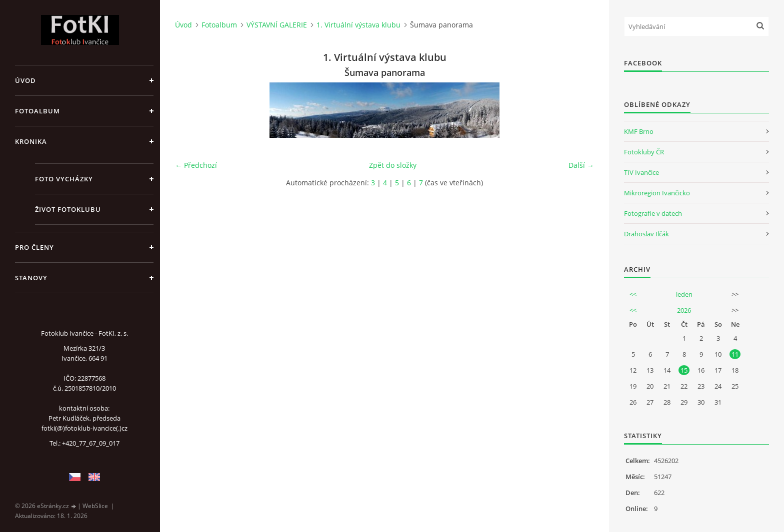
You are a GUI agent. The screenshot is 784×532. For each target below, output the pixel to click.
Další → (581, 165)
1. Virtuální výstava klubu (358, 25)
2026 (684, 310)
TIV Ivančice (641, 172)
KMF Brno (639, 131)
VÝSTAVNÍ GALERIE (277, 25)
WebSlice (95, 506)
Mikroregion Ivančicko (657, 193)
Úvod (25, 80)
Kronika (31, 141)
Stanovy (31, 278)
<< (633, 294)
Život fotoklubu (68, 209)
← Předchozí (196, 165)
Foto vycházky (64, 179)
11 (735, 354)
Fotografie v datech (653, 213)
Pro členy (34, 247)
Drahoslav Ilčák (646, 234)
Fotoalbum (37, 111)
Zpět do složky (393, 165)
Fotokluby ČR (644, 152)
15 (684, 370)
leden (684, 294)
